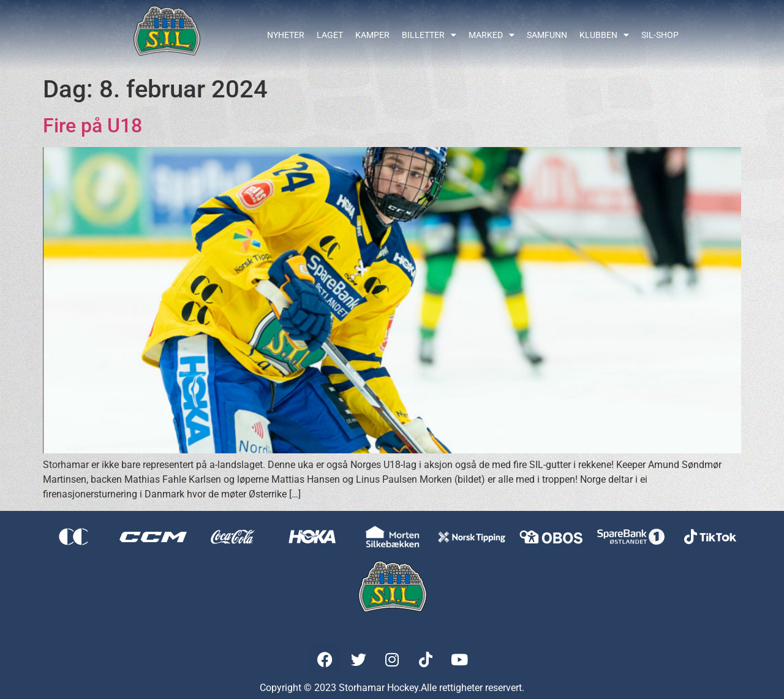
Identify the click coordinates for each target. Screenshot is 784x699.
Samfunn (547, 35)
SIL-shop (660, 35)
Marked (492, 35)
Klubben (604, 35)
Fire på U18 (92, 126)
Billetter (429, 35)
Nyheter (286, 35)
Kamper (372, 35)
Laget (330, 35)
